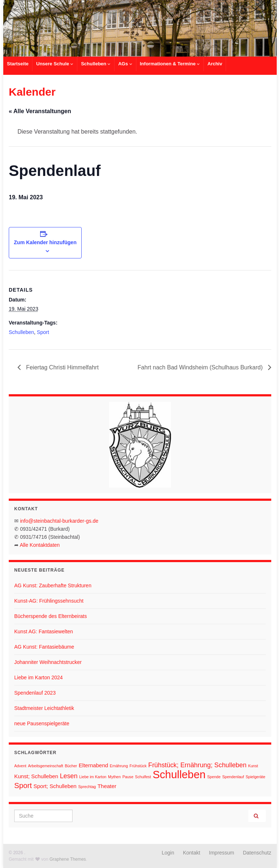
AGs (125, 64)
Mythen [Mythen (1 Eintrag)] (114, 777)
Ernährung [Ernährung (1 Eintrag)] (119, 766)
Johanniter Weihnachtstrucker (48, 662)
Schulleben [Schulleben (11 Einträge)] (179, 774)
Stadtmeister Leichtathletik (44, 708)
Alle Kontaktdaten (40, 545)
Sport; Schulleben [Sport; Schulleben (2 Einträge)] (55, 786)
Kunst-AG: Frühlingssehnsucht (49, 601)
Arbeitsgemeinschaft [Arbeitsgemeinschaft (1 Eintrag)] (46, 766)
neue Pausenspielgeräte (42, 723)
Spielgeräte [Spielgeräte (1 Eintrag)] (256, 777)
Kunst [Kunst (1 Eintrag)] (253, 766)
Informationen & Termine (170, 64)
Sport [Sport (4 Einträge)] (23, 786)
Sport (43, 332)
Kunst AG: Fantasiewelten (44, 631)
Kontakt (192, 853)
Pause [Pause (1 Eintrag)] (128, 777)
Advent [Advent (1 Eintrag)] (20, 766)
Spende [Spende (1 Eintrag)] (214, 777)
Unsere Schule (55, 64)
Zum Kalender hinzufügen (45, 242)
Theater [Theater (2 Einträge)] (107, 786)
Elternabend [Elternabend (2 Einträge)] (94, 765)
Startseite (18, 64)
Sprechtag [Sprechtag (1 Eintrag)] (87, 787)
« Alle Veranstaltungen (40, 111)
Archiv (215, 64)
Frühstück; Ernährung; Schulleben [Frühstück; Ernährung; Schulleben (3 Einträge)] (198, 765)
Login (168, 853)
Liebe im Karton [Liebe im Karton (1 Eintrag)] (93, 777)
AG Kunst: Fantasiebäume (44, 647)
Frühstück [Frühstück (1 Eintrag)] (138, 766)
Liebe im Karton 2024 (38, 677)
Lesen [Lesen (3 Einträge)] (69, 776)
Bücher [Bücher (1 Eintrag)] (71, 766)
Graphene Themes (68, 859)
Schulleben (96, 64)
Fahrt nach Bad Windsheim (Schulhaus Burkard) (201, 367)
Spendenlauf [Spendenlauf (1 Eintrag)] (233, 777)
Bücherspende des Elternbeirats (50, 616)
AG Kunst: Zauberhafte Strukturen (53, 585)
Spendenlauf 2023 (35, 693)
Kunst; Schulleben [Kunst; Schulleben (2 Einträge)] (36, 776)
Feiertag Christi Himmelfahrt (62, 367)
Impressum (221, 853)
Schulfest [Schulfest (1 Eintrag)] (143, 777)
